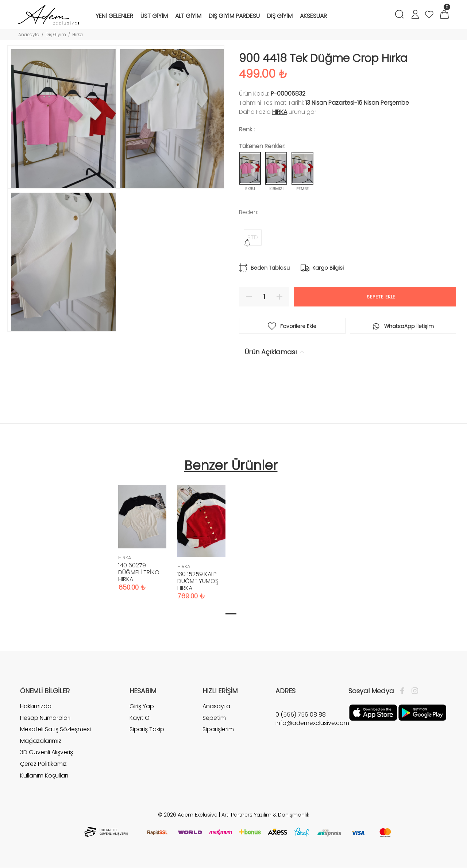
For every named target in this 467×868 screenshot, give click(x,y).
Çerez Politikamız (43, 764)
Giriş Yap (142, 706)
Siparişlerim (218, 729)
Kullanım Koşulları (44, 776)
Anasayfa (29, 34)
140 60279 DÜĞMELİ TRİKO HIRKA (139, 572)
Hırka (78, 34)
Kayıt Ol (140, 718)
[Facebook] (404, 691)
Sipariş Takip (147, 729)
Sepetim (214, 718)
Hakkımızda (36, 706)
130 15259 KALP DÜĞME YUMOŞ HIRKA (198, 581)
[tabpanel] (142, 531)
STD (253, 237)
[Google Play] (422, 712)
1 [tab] (231, 614)
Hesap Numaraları (45, 718)
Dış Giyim (56, 34)
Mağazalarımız (41, 741)
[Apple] (373, 712)
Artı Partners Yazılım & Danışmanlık (265, 815)
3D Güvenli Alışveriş (47, 752)
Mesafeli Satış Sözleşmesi (55, 729)
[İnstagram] (413, 691)
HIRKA (280, 112)
